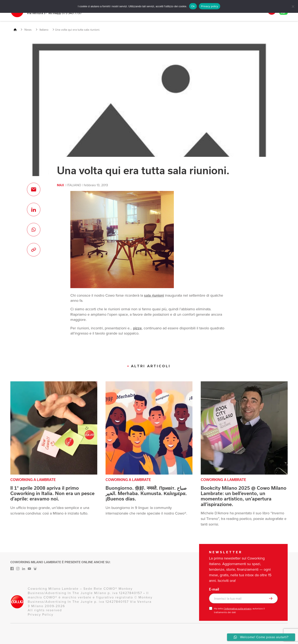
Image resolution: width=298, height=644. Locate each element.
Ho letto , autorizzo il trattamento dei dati (239, 610)
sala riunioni (154, 295)
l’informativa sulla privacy (237, 609)
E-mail (214, 589)
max (61, 185)
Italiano (74, 185)
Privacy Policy (41, 614)
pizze (137, 328)
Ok (193, 6)
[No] (293, 6)
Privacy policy (210, 6)
